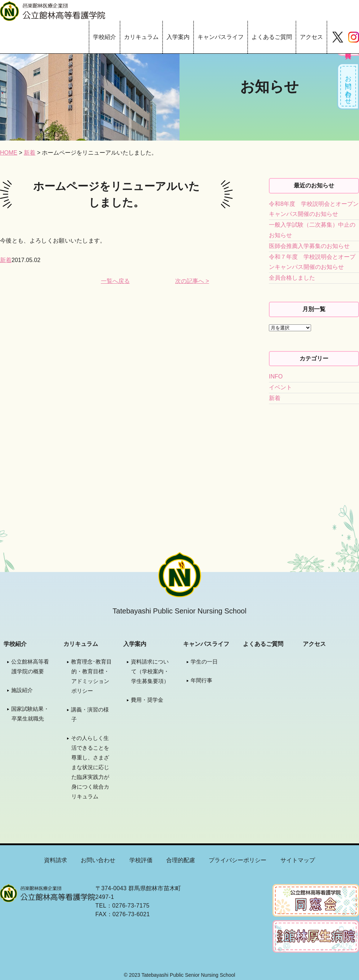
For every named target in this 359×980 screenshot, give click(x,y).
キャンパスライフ (221, 37)
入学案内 (178, 37)
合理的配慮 (181, 860)
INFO (276, 376)
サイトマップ (298, 860)
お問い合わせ (349, 87)
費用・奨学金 (147, 700)
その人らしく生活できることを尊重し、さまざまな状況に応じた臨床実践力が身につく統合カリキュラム (90, 767)
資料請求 (56, 860)
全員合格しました (292, 278)
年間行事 (201, 680)
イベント (280, 387)
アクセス (311, 37)
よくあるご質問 (272, 37)
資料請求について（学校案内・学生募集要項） (150, 671)
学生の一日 (204, 662)
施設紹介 (22, 690)
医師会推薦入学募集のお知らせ (309, 246)
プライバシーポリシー (238, 860)
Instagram (354, 37)
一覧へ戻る (115, 281)
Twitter (338, 37)
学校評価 (141, 860)
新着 (6, 260)
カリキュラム (141, 37)
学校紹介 (105, 37)
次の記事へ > (192, 281)
